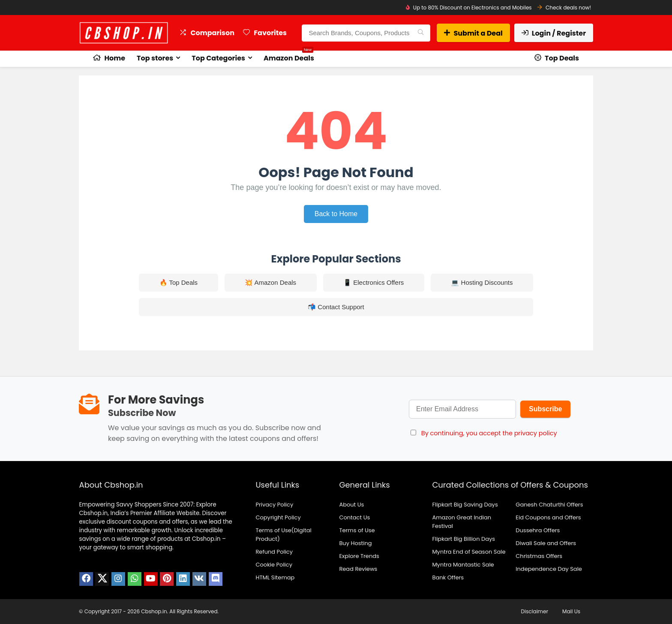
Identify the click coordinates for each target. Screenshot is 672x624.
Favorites (265, 33)
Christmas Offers (539, 556)
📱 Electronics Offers (373, 282)
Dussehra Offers (538, 530)
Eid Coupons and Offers (548, 517)
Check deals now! (568, 8)
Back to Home (336, 214)
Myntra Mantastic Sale (463, 565)
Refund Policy (274, 552)
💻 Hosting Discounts (482, 282)
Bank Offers (448, 577)
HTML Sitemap (275, 577)
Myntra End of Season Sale (469, 552)
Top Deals (557, 58)
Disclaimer (535, 611)
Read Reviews (358, 569)
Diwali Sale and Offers (546, 543)
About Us (351, 505)
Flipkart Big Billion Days (463, 539)
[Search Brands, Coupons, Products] (421, 33)
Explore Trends (359, 556)
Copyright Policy (278, 517)
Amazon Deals (289, 57)
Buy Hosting (355, 543)
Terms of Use (357, 530)
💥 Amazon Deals (270, 282)
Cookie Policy (274, 565)
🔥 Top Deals (179, 282)
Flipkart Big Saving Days (465, 505)
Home (109, 58)
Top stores (155, 58)
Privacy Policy (274, 505)
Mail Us (571, 611)
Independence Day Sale (549, 569)
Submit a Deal (473, 33)
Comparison (207, 33)
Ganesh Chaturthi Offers (549, 505)
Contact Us (354, 517)
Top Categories (218, 58)
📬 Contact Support (336, 307)
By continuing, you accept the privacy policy (489, 433)
